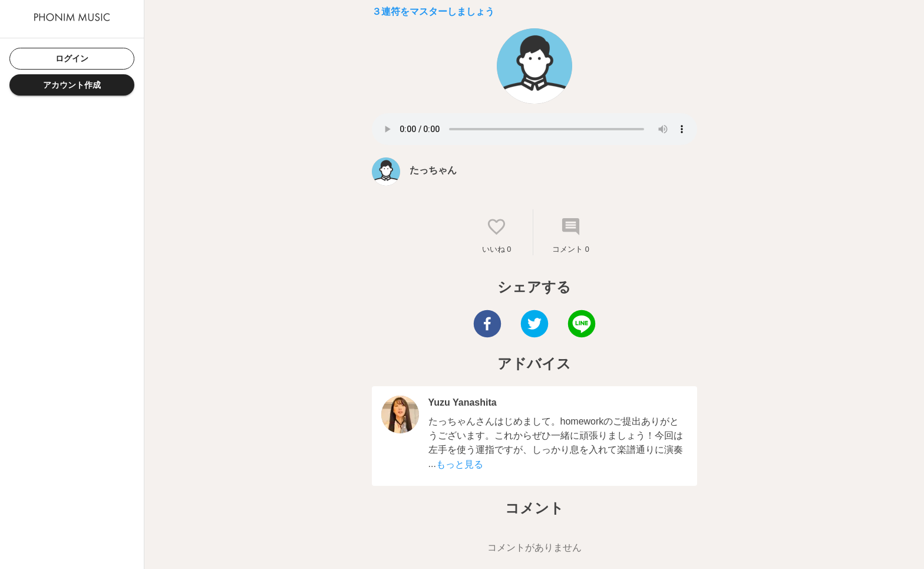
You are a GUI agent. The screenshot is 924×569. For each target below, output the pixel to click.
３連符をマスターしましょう (433, 11)
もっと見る (460, 464)
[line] (582, 325)
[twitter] (534, 325)
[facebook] (487, 325)
